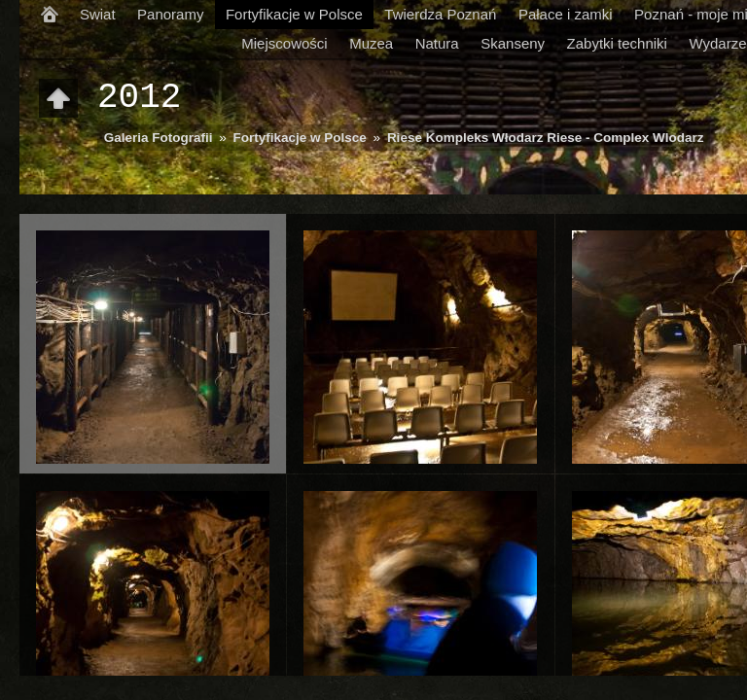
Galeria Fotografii (159, 138)
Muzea (371, 43)
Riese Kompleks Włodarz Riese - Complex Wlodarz (546, 138)
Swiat (98, 14)
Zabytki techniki (617, 43)
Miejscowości (284, 43)
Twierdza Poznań (440, 14)
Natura (437, 43)
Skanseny (513, 43)
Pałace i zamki (566, 14)
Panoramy (170, 14)
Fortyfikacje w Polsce (294, 14)
